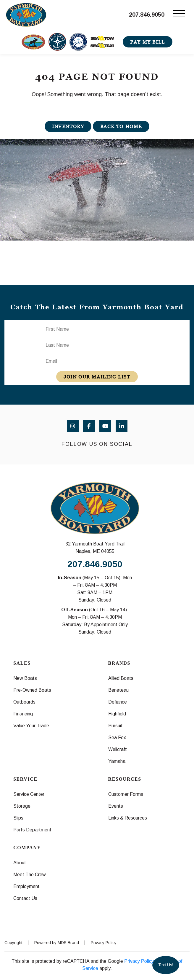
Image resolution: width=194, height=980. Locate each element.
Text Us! (166, 965)
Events (116, 806)
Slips (18, 818)
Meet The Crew (30, 875)
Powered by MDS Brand (57, 943)
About (20, 863)
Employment (26, 886)
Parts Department (32, 830)
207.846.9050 (147, 15)
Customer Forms (126, 794)
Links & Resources (128, 818)
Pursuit (115, 726)
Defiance (118, 702)
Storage (22, 806)
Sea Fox (117, 738)
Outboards (24, 702)
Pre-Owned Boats (32, 690)
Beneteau (118, 690)
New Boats (25, 678)
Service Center (29, 794)
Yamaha (117, 761)
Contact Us (25, 898)
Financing (23, 714)
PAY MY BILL (148, 42)
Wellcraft (118, 749)
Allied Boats (121, 678)
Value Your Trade (31, 726)
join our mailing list (97, 377)
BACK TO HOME (121, 126)
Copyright (13, 943)
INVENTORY (68, 126)
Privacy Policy (104, 943)
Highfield (117, 714)
